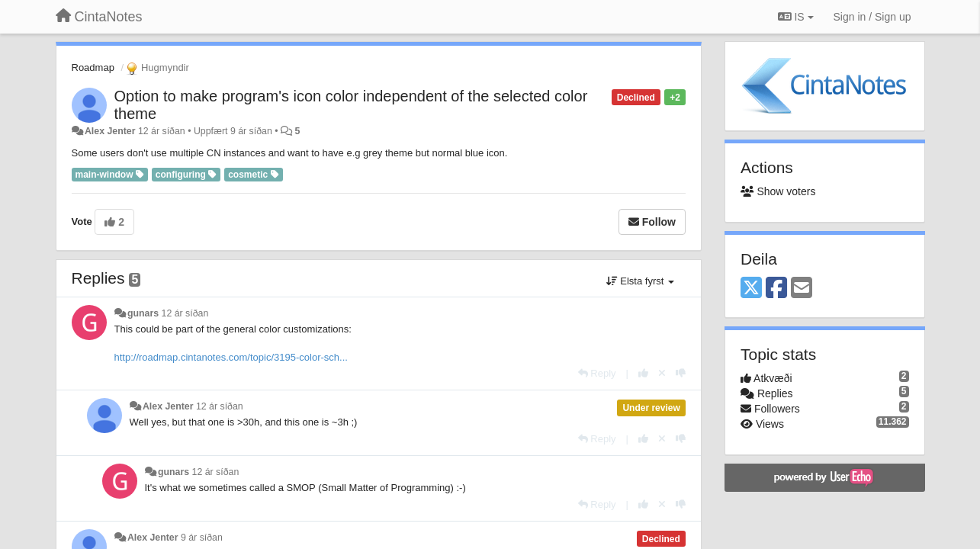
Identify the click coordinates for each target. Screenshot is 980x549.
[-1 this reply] (681, 373)
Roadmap (93, 67)
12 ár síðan (185, 313)
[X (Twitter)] (751, 289)
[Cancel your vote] (662, 373)
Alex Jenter (110, 131)
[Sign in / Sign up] (872, 17)
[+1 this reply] (643, 373)
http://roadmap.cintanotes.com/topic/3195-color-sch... (231, 357)
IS (796, 17)
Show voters (778, 191)
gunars (143, 313)
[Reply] (597, 373)
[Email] (802, 289)
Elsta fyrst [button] (640, 281)
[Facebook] (776, 289)
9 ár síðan (202, 538)
